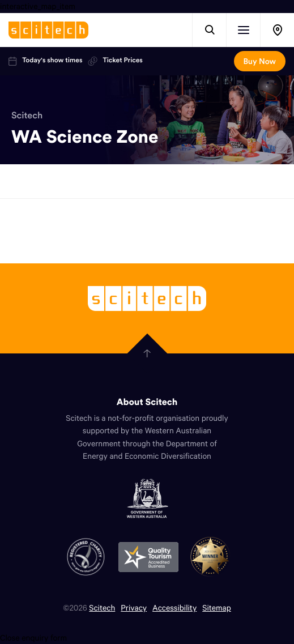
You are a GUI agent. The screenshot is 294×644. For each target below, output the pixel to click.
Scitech (27, 116)
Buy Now (260, 61)
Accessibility (174, 607)
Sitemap (217, 607)
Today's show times (45, 61)
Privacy (134, 607)
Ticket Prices (115, 61)
